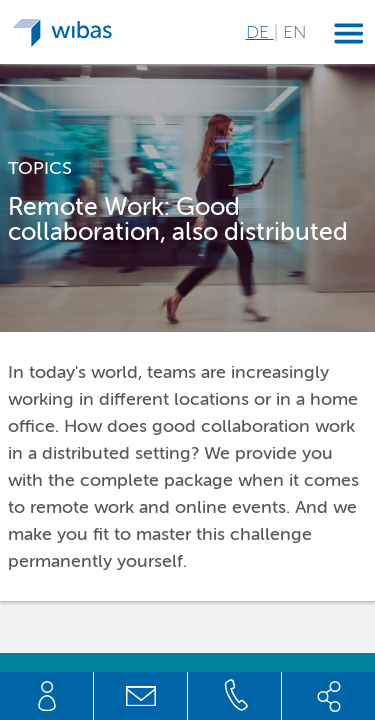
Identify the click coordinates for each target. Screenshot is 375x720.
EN (294, 32)
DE (260, 32)
